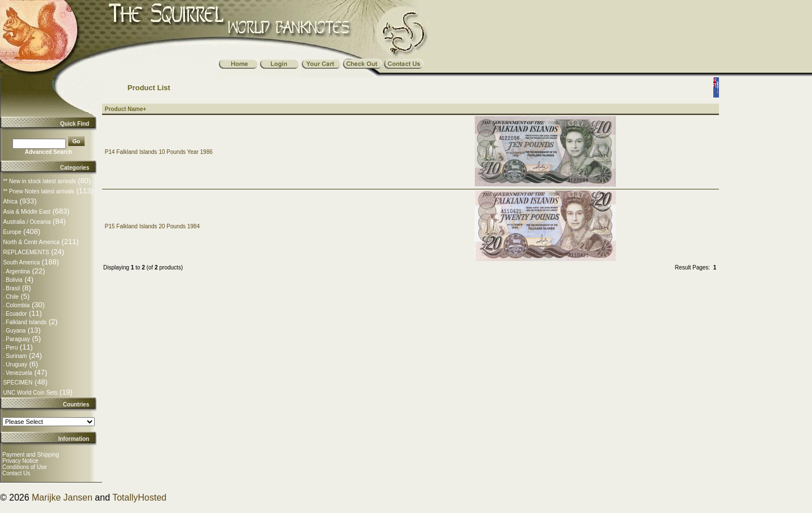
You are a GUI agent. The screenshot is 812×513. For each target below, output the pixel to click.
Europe (12, 232)
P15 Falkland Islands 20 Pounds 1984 (152, 226)
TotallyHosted (139, 497)
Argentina (18, 271)
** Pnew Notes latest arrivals (38, 191)
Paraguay (18, 339)
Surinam (16, 356)
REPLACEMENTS (26, 252)
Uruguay (16, 364)
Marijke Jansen (62, 497)
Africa (10, 202)
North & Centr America (31, 242)
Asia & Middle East (27, 212)
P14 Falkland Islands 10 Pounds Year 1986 (159, 152)
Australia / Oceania (27, 222)
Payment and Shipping (31, 455)
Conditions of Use (25, 467)
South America (21, 262)
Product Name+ (126, 109)
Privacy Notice (20, 461)
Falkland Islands (26, 322)
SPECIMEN (17, 382)
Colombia (17, 305)
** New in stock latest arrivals (39, 181)
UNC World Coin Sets (30, 393)
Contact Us (16, 473)
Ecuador (16, 314)
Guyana (16, 331)
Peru (12, 348)
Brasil (13, 288)
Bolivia (14, 280)
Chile (12, 297)
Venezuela (19, 373)
